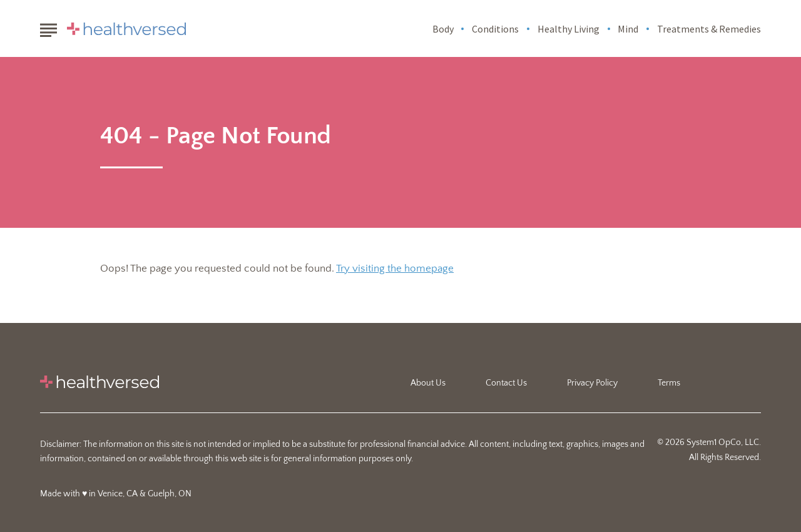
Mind (628, 29)
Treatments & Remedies (709, 29)
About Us (428, 383)
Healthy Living (569, 29)
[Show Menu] (48, 28)
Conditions (495, 29)
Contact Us (506, 383)
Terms (669, 383)
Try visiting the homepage (395, 269)
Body (443, 29)
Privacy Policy (592, 383)
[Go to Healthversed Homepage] (126, 29)
